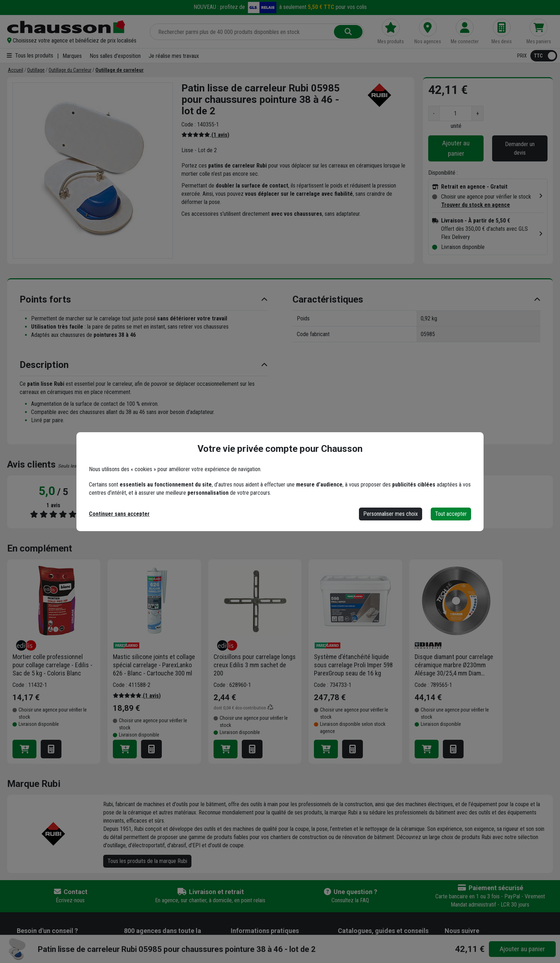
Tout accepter (451, 514)
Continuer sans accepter (119, 514)
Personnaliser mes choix (391, 514)
